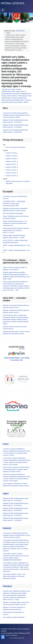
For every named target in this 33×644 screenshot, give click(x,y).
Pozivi (6, 444)
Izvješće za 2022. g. (12, 161)
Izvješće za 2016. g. (12, 173)
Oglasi (6, 494)
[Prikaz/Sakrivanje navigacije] (3, 10)
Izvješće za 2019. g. (12, 170)
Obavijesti (7, 586)
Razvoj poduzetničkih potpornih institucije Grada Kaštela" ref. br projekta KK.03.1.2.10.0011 (16, 230)
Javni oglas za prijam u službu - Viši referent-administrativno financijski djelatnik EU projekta (14, 576)
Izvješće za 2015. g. (12, 176)
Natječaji (7, 528)
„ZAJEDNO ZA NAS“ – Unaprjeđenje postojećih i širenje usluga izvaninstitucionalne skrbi (14, 203)
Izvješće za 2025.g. (12, 153)
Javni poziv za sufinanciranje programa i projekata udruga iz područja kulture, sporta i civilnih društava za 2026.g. (16, 535)
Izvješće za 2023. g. (12, 159)
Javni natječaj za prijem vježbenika (14, 617)
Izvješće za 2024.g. (12, 156)
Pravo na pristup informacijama (16, 147)
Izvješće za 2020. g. (12, 167)
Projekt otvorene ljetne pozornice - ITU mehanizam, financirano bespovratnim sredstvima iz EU (15, 223)
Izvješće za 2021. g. (12, 164)
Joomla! (3, 633)
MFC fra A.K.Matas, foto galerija (13, 213)
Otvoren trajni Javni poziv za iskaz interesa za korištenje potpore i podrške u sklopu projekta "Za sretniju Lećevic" (16, 469)
